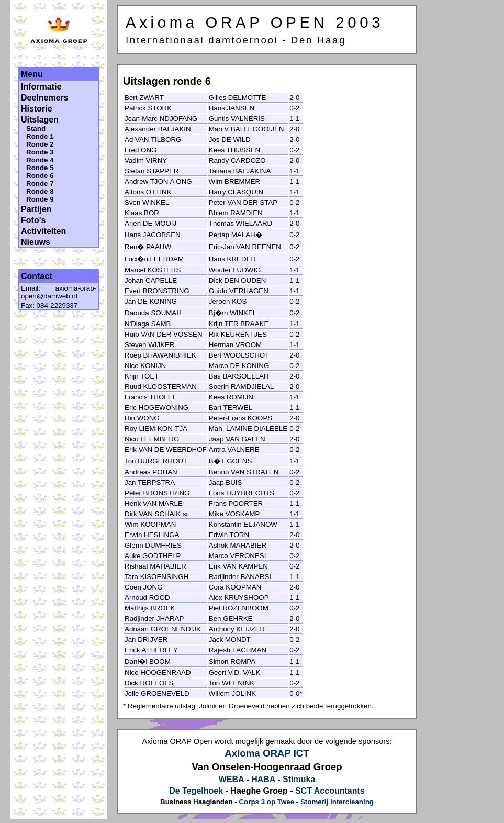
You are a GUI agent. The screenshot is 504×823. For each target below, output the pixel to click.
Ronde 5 (40, 168)
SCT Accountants (330, 791)
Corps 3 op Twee (266, 802)
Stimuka (299, 779)
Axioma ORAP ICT (267, 753)
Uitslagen (40, 120)
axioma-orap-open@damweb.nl (59, 292)
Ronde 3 (40, 152)
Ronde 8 (40, 191)
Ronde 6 (40, 176)
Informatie (41, 87)
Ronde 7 (40, 183)
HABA (263, 779)
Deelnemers (45, 98)
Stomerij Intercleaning (337, 802)
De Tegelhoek (196, 791)
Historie (37, 109)
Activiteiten (43, 231)
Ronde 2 (40, 144)
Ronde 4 (40, 160)
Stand (36, 129)
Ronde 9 (40, 199)
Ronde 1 (40, 136)
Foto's (33, 220)
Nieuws (36, 242)
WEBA (231, 779)
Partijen (36, 209)
